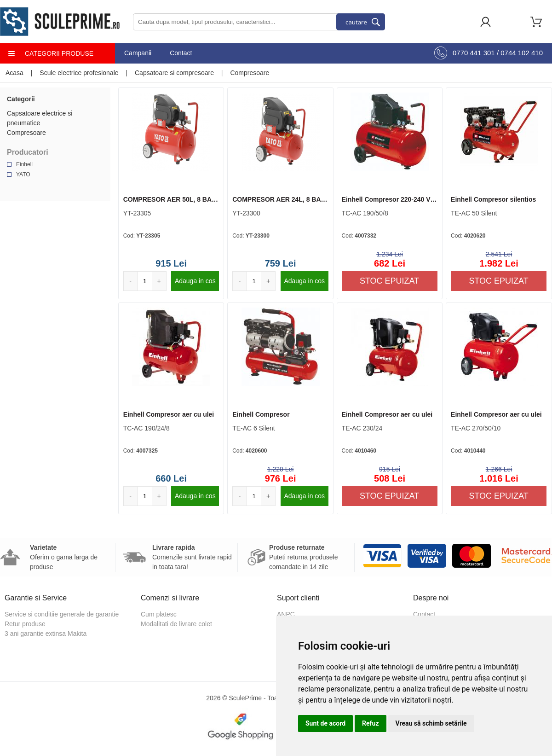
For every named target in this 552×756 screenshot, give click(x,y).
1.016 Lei (499, 478)
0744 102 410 (522, 53)
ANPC (286, 614)
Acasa (14, 73)
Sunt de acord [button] (325, 723)
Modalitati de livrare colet (176, 624)
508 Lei (390, 478)
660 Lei (171, 478)
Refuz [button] (371, 723)
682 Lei (390, 263)
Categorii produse (59, 53)
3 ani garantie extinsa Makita (46, 634)
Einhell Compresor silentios (493, 199)
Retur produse (25, 624)
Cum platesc (159, 614)
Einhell (24, 164)
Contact (181, 53)
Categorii (21, 99)
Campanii (138, 53)
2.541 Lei (499, 254)
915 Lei (171, 263)
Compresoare (250, 73)
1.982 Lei (499, 263)
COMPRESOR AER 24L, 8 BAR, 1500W (280, 200)
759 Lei (281, 263)
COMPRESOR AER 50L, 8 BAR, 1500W (171, 200)
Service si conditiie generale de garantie (62, 614)
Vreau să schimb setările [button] (431, 723)
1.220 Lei (281, 469)
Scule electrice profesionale (79, 73)
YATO (23, 174)
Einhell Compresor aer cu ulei (169, 414)
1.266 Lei (499, 469)
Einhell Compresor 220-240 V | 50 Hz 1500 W (388, 200)
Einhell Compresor (261, 414)
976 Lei (281, 478)
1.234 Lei (390, 254)
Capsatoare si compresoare (174, 73)
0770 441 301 (474, 53)
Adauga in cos (195, 281)
